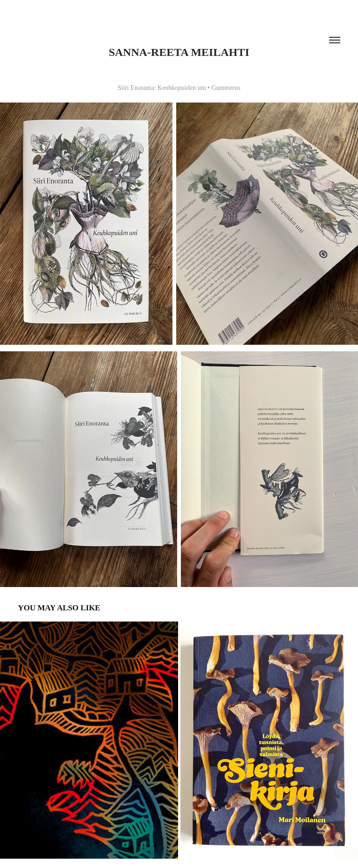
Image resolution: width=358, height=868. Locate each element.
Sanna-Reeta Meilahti (179, 52)
